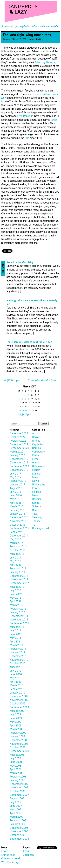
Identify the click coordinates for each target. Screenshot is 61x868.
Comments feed (10, 858)
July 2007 (15, 802)
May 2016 (15, 499)
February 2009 (18, 733)
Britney (36, 441)
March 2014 (17, 543)
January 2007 (17, 824)
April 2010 (16, 682)
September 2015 (19, 528)
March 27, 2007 (19, 39)
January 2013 (17, 572)
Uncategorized (41, 528)
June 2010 (16, 674)
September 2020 (19, 448)
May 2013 (15, 561)
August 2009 (17, 711)
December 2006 (19, 828)
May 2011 (15, 638)
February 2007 (18, 820)
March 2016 (17, 506)
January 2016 (17, 514)
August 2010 (17, 667)
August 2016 (17, 488)
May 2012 (15, 598)
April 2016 (16, 503)
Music (36, 477)
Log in (5, 851)
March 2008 (17, 773)
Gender (36, 463)
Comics (37, 448)
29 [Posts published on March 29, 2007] (29, 410)
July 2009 (15, 714)
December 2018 (19, 463)
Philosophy (39, 485)
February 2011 (18, 649)
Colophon (28, 855)
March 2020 (17, 452)
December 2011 (19, 616)
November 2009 (19, 700)
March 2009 (17, 729)
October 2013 (18, 550)
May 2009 (15, 722)
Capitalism (38, 444)
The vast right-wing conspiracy (27, 35)
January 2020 (17, 455)
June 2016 (16, 495)
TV (34, 525)
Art (34, 433)
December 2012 (19, 576)
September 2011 (19, 623)
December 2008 (19, 740)
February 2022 (18, 441)
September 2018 (19, 466)
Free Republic (25, 116)
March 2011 (17, 645)
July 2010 (15, 671)
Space (36, 510)
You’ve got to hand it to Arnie (42, 380)
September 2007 (19, 795)
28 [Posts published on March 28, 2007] (26, 410)
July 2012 (15, 590)
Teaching (37, 517)
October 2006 (18, 835)
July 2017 (15, 474)
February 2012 (18, 609)
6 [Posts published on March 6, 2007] (22, 399)
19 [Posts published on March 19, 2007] (20, 406)
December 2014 (19, 536)
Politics (40, 39)
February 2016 (18, 510)
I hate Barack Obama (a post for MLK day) (30, 342)
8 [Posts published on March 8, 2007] (29, 399)
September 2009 (19, 707)
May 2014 (15, 539)
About (26, 851)
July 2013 (15, 558)
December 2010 (19, 656)
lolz (27, 138)
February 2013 (18, 569)
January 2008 (17, 780)
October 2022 (18, 437)
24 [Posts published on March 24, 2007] (36, 406)
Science (37, 506)
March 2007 (17, 817)
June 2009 (16, 718)
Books (36, 437)
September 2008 (19, 751)
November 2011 (19, 620)
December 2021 (19, 444)
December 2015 (19, 517)
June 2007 (16, 806)
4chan (54, 120)
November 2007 (19, 788)
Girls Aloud (38, 466)
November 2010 (19, 660)
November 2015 (19, 521)
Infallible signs (12, 380)
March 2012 (17, 605)
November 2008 (19, 744)
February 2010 (18, 689)
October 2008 (18, 747)
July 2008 (15, 758)
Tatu (35, 514)
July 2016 (15, 492)
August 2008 (17, 755)
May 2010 (15, 678)
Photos (36, 488)
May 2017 (15, 477)
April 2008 (16, 769)
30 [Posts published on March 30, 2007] (33, 410)
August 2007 (17, 798)
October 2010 (18, 663)
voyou (8, 39)
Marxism (37, 474)
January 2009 (17, 736)
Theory (36, 521)
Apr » (29, 415)
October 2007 (18, 791)
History (36, 470)
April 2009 (16, 726)
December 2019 (19, 459)
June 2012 (16, 594)
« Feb (21, 415)
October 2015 (18, 525)
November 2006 (19, 831)
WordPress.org (10, 862)
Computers (38, 452)
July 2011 (15, 630)
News (31, 39)
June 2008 (16, 762)
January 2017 (17, 485)
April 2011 (16, 642)
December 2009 (19, 696)
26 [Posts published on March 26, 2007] (20, 410)
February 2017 (18, 481)
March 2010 (17, 685)
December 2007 (19, 784)
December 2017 (19, 470)
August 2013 (17, 554)
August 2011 (17, 627)
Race (35, 495)
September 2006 (19, 839)
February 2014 (18, 547)
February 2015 (18, 532)
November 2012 (19, 579)
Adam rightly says (45, 62)
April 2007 (16, 813)
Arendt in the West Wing (20, 262)
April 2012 (16, 601)
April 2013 (16, 565)
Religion (37, 499)
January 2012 (17, 612)
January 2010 (17, 693)
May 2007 (15, 810)
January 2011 (17, 653)
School (36, 503)
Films (35, 459)
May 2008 (15, 766)
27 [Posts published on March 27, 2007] (23, 410)
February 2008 (18, 777)
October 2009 (18, 704)
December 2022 (19, 433)
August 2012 (17, 587)
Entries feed (8, 855)
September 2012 (19, 583)
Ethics (36, 455)
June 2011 (16, 634)
